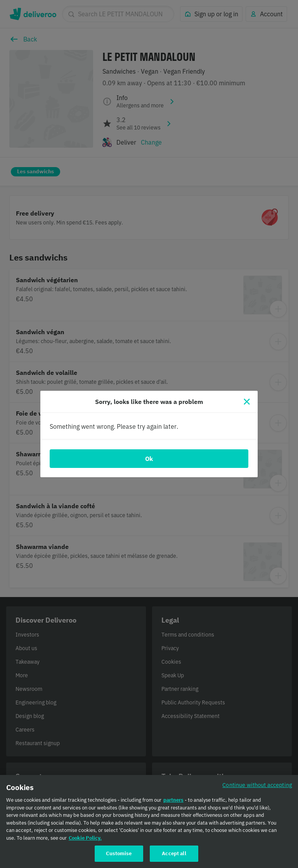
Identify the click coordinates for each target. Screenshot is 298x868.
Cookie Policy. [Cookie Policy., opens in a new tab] (85, 839)
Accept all (174, 855)
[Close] (247, 402)
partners (173, 801)
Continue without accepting (257, 786)
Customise (119, 855)
